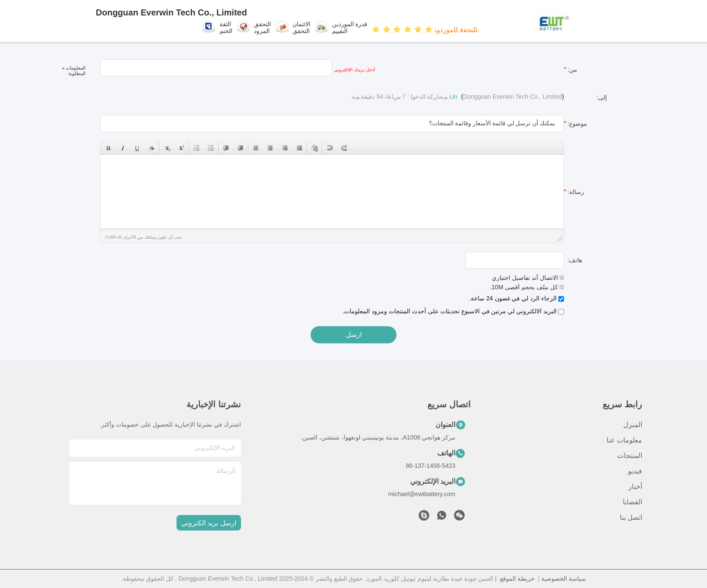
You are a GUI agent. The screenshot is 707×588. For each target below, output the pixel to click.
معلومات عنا (624, 440)
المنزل (633, 425)
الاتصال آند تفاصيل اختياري (528, 278)
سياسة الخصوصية (564, 579)
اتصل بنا (631, 517)
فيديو (635, 471)
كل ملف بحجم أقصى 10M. (527, 287)
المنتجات (630, 456)
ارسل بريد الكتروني (209, 523)
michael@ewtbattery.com (422, 494)
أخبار (635, 486)
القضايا (632, 502)
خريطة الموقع (517, 579)
